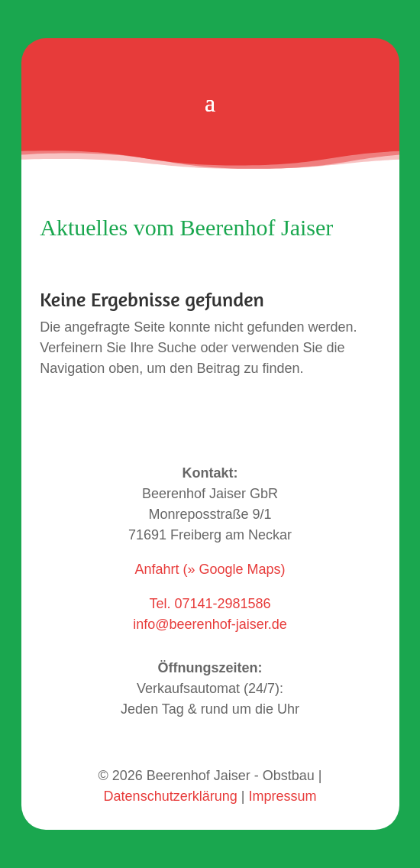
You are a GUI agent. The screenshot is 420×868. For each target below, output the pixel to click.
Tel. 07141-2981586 (210, 604)
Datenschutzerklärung (171, 796)
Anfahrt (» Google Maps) (210, 569)
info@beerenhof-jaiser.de (210, 624)
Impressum (282, 796)
